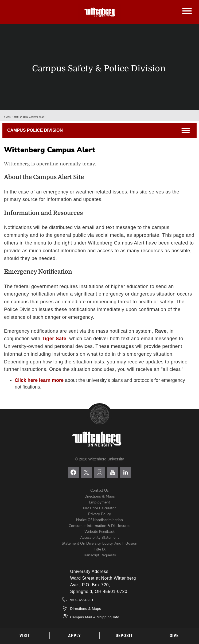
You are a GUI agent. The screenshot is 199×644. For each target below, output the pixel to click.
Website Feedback (100, 532)
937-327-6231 (82, 600)
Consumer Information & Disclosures (100, 526)
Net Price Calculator (100, 508)
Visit (25, 636)
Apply (75, 636)
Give (174, 636)
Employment (100, 502)
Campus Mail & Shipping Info (95, 617)
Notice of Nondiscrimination (100, 520)
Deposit (124, 636)
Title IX (100, 549)
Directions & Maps (100, 496)
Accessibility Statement (100, 538)
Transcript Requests (100, 555)
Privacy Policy (100, 514)
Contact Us (100, 490)
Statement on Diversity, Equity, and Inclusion (100, 543)
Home (7, 117)
